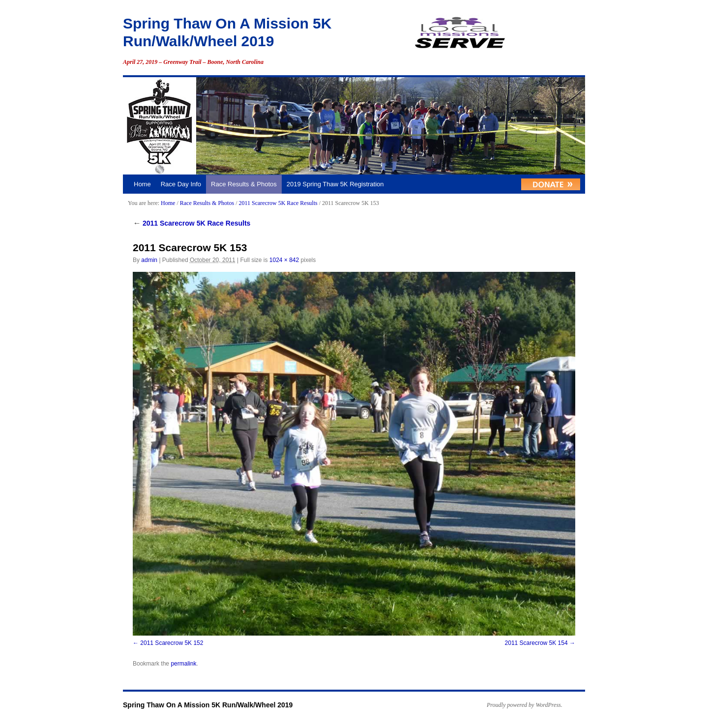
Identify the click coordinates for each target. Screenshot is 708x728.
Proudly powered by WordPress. (525, 705)
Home (142, 184)
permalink (183, 664)
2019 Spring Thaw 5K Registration (335, 184)
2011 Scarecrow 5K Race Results (278, 203)
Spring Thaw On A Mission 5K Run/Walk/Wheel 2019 (208, 705)
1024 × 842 (284, 260)
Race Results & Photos (244, 184)
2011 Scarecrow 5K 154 (536, 643)
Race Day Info (181, 184)
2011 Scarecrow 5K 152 (172, 643)
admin (149, 260)
